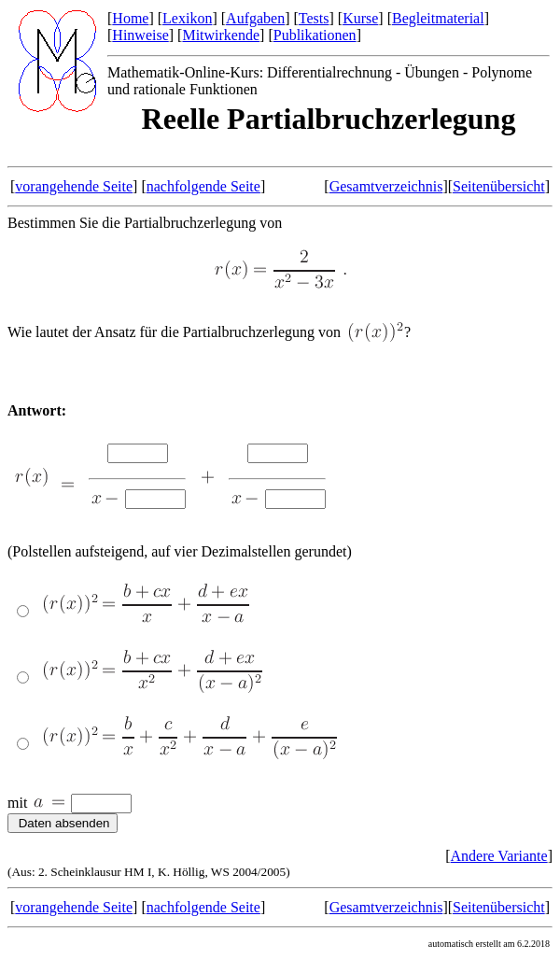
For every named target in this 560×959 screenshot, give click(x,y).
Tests (314, 18)
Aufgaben (255, 18)
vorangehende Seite (74, 186)
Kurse (360, 18)
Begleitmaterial (438, 18)
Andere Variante (499, 856)
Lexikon (187, 18)
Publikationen (315, 35)
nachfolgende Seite (203, 186)
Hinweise (140, 35)
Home (130, 18)
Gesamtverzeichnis (386, 186)
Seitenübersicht (499, 186)
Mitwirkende (221, 35)
